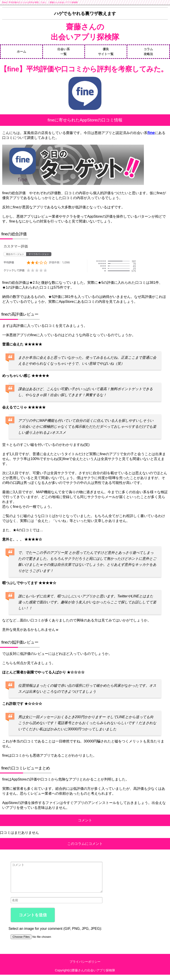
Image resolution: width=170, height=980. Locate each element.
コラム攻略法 (148, 52)
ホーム (21, 52)
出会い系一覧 (64, 52)
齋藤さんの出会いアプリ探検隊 (85, 32)
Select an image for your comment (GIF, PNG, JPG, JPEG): (55, 934)
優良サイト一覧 (106, 52)
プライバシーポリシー (85, 967)
